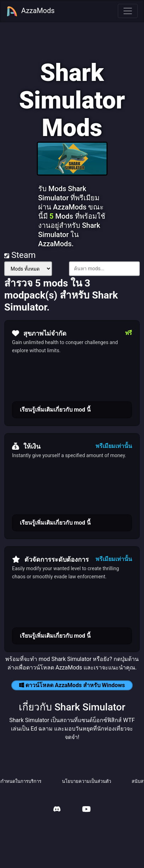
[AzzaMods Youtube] (86, 810)
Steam (20, 255)
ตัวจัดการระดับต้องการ (50, 559)
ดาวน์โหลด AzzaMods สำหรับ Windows (72, 685)
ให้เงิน (26, 446)
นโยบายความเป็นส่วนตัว (87, 781)
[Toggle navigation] (128, 11)
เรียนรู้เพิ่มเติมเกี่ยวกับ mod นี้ (55, 410)
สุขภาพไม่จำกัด (39, 333)
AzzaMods (30, 11)
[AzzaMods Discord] (57, 810)
